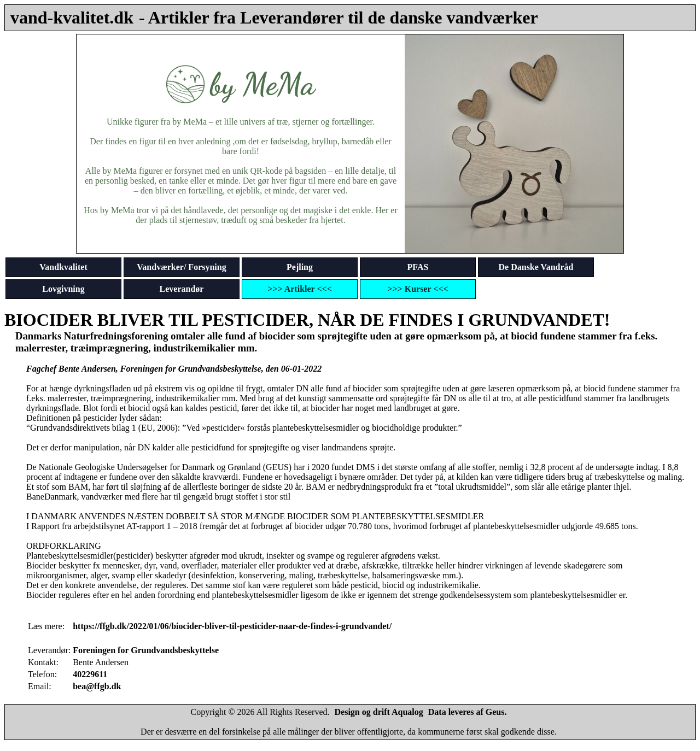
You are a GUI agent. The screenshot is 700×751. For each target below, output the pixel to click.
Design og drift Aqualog (379, 712)
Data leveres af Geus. (468, 712)
